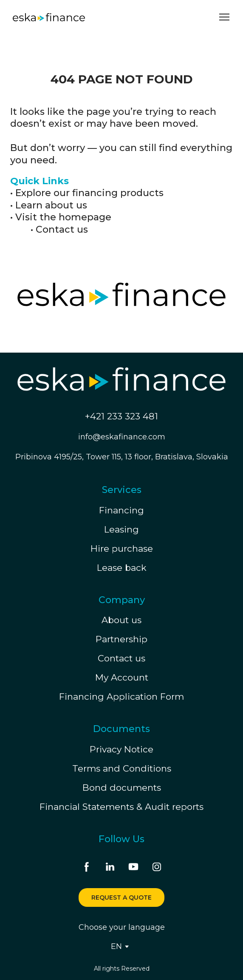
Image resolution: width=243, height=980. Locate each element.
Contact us (62, 229)
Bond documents (122, 788)
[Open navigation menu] (224, 17)
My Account (122, 677)
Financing (121, 510)
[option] (116, 946)
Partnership (121, 639)
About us (121, 620)
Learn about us (51, 205)
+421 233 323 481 (121, 416)
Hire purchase (122, 548)
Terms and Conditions (122, 768)
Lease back (122, 568)
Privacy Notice (121, 749)
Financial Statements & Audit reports (121, 807)
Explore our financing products (89, 193)
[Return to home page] (49, 17)
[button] (87, 867)
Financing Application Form (121, 697)
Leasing (121, 529)
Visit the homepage (63, 217)
